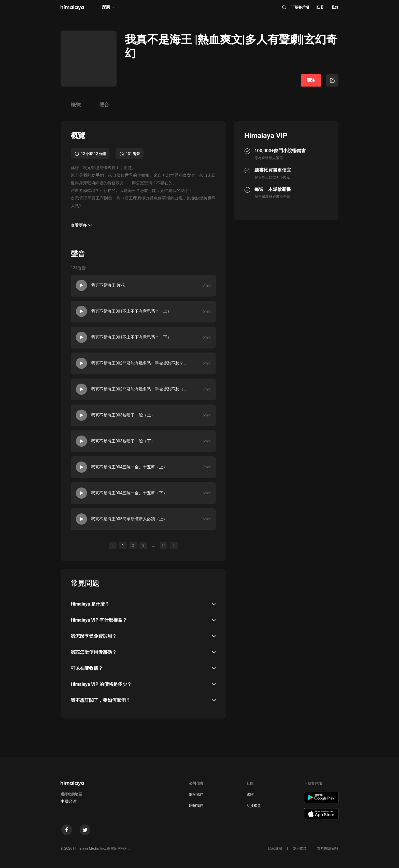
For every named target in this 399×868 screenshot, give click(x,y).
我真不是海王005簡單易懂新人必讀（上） (129, 519)
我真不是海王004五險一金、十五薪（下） (129, 493)
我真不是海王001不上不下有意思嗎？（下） (131, 337)
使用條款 (300, 848)
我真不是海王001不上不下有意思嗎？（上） (131, 311)
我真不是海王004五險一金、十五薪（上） (129, 467)
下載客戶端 (300, 7)
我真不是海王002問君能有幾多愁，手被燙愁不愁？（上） (140, 363)
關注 (311, 80)
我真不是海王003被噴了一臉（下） (123, 441)
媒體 (250, 794)
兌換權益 (254, 806)
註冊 (320, 7)
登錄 (335, 7)
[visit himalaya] (72, 8)
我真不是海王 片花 (108, 285)
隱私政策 (275, 848)
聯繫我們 (196, 806)
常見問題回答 (328, 848)
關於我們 (196, 794)
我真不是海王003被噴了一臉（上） (123, 415)
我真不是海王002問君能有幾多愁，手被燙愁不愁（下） (140, 389)
